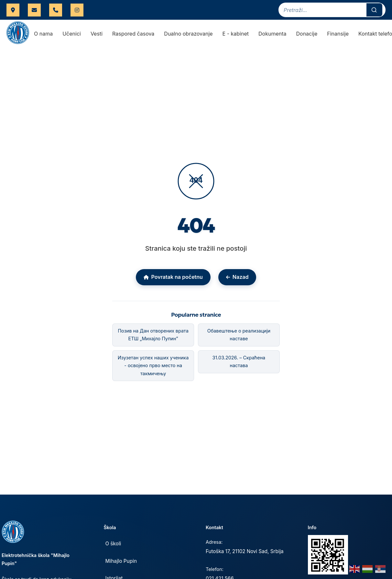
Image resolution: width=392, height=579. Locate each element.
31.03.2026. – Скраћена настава (239, 361)
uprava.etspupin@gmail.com (34, 10)
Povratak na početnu (173, 277)
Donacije (307, 34)
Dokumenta (272, 34)
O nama (43, 34)
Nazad (237, 277)
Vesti (97, 34)
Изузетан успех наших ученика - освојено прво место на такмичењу (153, 366)
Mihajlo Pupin (121, 561)
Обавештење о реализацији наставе (239, 335)
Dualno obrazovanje (188, 34)
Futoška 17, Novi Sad (13, 10)
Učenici (72, 34)
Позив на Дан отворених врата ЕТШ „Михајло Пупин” (153, 335)
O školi (113, 544)
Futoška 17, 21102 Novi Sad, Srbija (245, 552)
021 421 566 (56, 10)
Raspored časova (133, 34)
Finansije (338, 34)
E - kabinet (236, 34)
